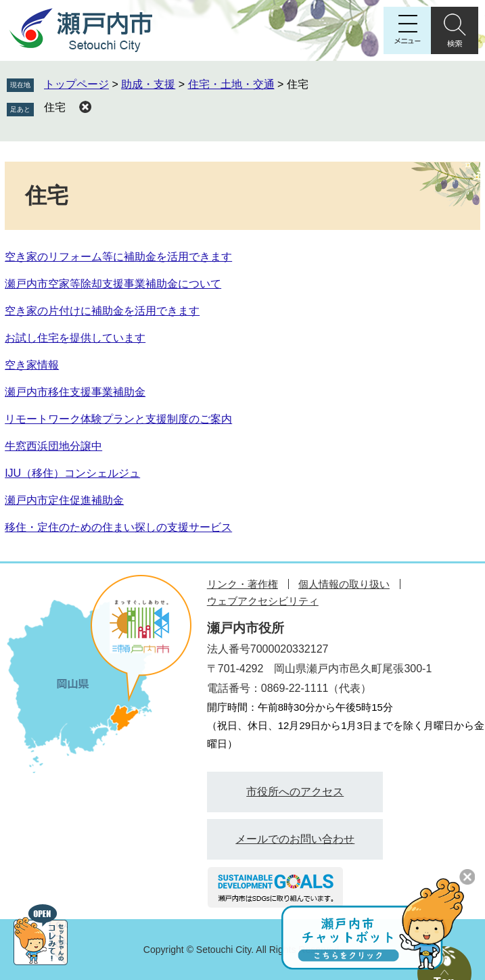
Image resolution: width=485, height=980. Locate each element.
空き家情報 (32, 365)
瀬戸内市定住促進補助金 (64, 500)
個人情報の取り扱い (344, 584)
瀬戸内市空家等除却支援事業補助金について (113, 284)
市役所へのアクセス (295, 792)
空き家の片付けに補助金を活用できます (102, 311)
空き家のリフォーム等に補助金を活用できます (118, 257)
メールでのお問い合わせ (295, 839)
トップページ (76, 84)
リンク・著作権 (243, 584)
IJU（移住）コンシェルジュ (72, 473)
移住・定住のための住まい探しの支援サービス (118, 527)
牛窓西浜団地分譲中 (53, 446)
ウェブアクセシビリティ (263, 601)
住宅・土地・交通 (231, 84)
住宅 (55, 107)
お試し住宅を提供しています (75, 338)
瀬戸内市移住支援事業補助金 (75, 392)
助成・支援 (148, 84)
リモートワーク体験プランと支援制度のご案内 (118, 419)
